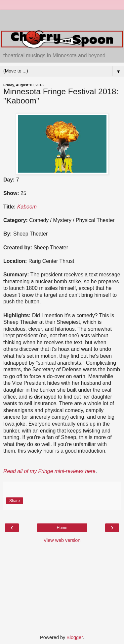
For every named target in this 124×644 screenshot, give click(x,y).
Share (15, 501)
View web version (62, 540)
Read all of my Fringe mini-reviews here (49, 471)
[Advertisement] (62, 18)
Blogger (75, 637)
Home (62, 528)
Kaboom (27, 207)
